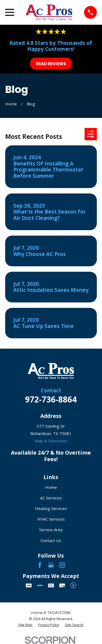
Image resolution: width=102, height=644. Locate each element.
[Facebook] (40, 565)
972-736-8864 (51, 399)
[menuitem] (25, 625)
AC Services (51, 498)
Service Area (51, 530)
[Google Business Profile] (51, 565)
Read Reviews (51, 64)
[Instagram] (62, 565)
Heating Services (51, 508)
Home (51, 487)
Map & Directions (51, 441)
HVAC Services (51, 519)
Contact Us (51, 540)
